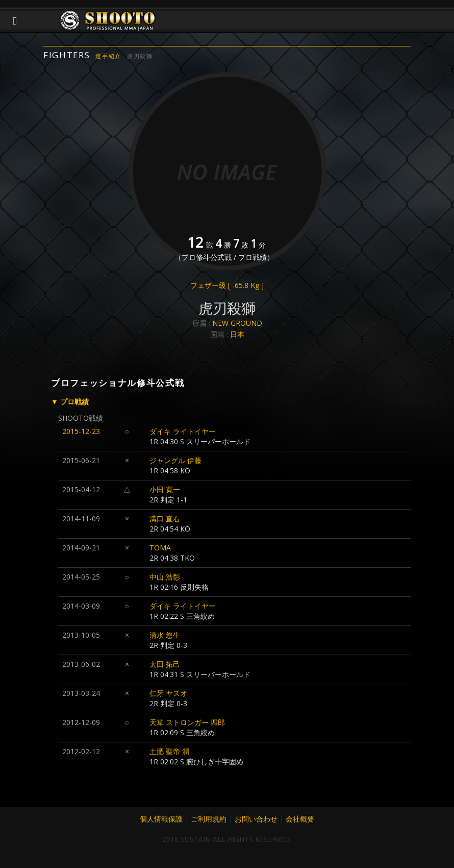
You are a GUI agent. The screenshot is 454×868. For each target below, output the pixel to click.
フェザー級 (227, 285)
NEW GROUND (237, 323)
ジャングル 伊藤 (175, 460)
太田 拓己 (165, 664)
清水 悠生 (165, 635)
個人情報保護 (161, 819)
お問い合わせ (256, 819)
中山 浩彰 (165, 577)
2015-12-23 (81, 431)
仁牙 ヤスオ (168, 693)
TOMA (160, 548)
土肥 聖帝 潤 (169, 751)
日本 (237, 334)
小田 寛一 (165, 489)
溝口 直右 (165, 519)
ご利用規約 (209, 819)
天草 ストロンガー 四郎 (187, 722)
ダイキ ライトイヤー (183, 431)
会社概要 (300, 819)
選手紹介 (108, 56)
